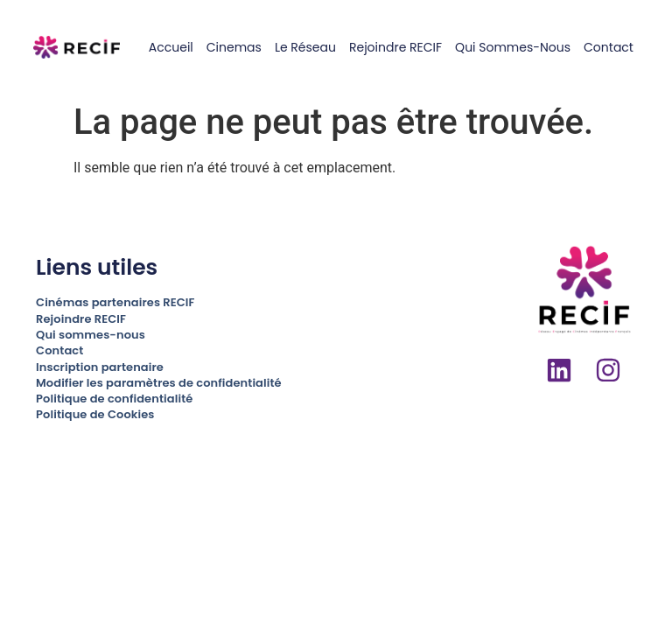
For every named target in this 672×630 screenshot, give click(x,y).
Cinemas (234, 47)
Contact (609, 47)
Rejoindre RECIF (395, 47)
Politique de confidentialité (114, 399)
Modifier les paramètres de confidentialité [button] (159, 383)
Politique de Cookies (95, 414)
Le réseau (305, 47)
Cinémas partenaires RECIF (115, 302)
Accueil (171, 47)
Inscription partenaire (100, 367)
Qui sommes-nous (513, 47)
